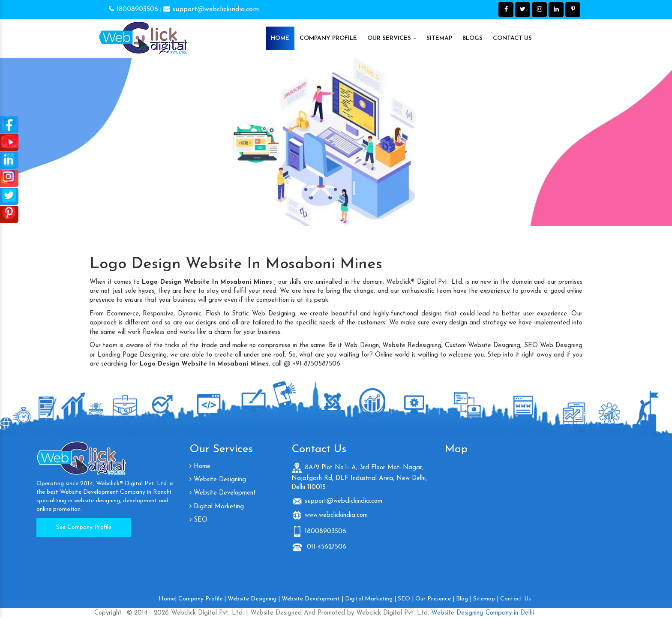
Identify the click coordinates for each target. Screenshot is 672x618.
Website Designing (218, 480)
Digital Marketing (217, 507)
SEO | (406, 599)
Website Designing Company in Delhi (481, 613)
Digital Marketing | (370, 599)
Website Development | (312, 599)
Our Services (392, 38)
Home (280, 38)
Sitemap (439, 38)
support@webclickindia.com (211, 9)
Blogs (472, 38)
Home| (168, 599)
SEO (198, 520)
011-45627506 (325, 547)
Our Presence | (435, 599)
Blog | (464, 599)
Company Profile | (202, 599)
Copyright (108, 613)
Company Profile (328, 38)
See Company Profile (84, 527)
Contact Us (512, 38)
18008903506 (133, 9)
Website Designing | (254, 599)
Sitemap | (486, 599)
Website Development (223, 493)
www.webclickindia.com (336, 515)
